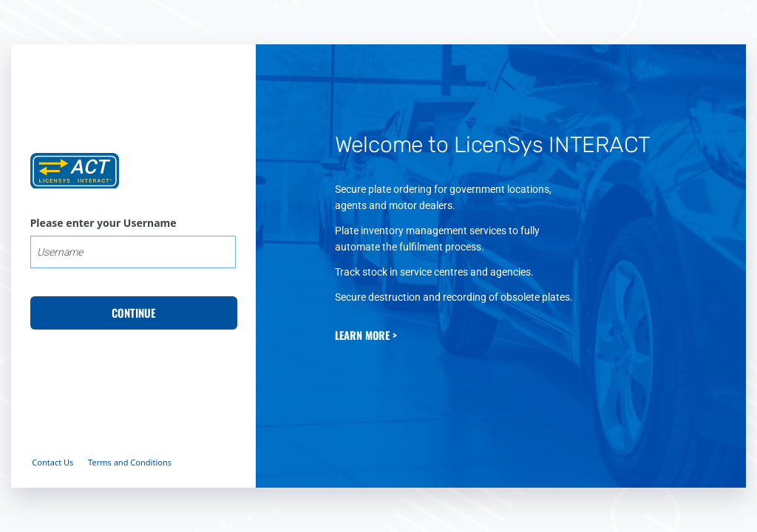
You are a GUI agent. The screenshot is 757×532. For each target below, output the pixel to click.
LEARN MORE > (366, 335)
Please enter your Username (103, 223)
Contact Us (52, 462)
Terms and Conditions (130, 462)
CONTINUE (134, 313)
